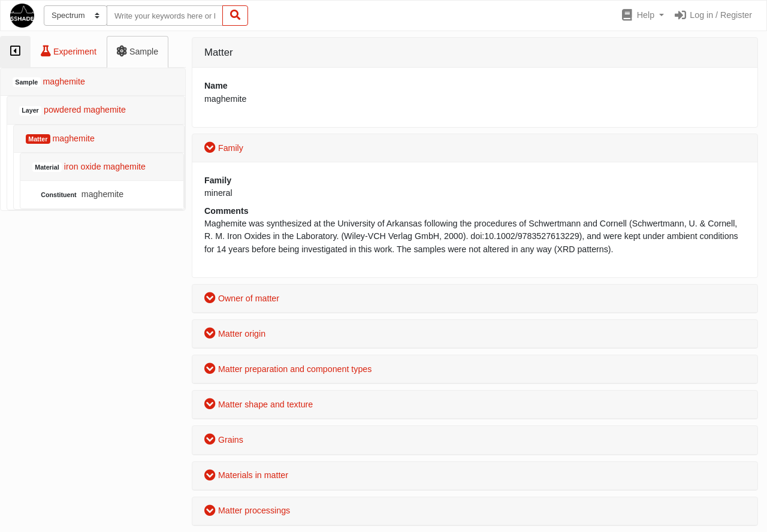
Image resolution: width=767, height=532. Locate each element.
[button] (642, 16)
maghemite (81, 194)
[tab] (15, 52)
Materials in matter (246, 475)
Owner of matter (242, 298)
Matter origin (235, 334)
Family (224, 148)
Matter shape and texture (259, 404)
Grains (224, 440)
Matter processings (247, 510)
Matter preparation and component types (288, 369)
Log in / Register (713, 15)
